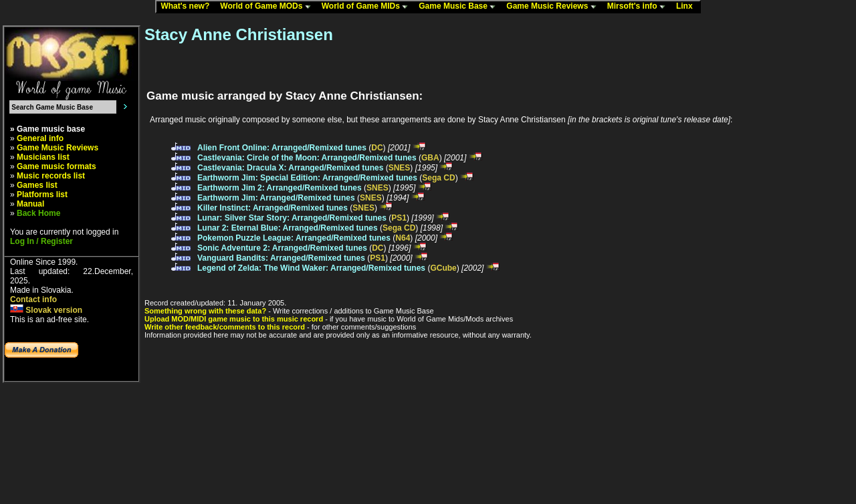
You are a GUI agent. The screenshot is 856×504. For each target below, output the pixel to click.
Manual (30, 204)
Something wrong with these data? (205, 311)
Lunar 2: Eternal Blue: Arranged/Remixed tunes (288, 228)
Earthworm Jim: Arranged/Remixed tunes (276, 198)
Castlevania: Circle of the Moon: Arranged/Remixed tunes (307, 158)
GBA (430, 158)
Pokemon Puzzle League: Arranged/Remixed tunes (294, 238)
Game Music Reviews (554, 7)
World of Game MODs (268, 7)
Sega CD (438, 178)
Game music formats (57, 166)
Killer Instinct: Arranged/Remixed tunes (273, 208)
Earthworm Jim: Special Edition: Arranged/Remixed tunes (307, 178)
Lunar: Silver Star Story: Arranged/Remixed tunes (292, 218)
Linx (687, 7)
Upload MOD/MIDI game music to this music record (234, 319)
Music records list (51, 176)
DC (377, 148)
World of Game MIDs (368, 7)
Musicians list (43, 157)
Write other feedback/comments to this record (225, 327)
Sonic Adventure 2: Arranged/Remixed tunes (282, 248)
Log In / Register (41, 241)
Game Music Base (460, 7)
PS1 (399, 218)
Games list (37, 185)
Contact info (33, 299)
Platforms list (42, 195)
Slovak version (46, 310)
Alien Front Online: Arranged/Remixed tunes (282, 148)
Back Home (38, 213)
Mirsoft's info (639, 7)
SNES (400, 168)
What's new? (188, 7)
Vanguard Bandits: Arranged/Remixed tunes (281, 258)
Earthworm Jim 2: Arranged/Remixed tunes (280, 188)
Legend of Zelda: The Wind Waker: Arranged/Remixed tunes (311, 268)
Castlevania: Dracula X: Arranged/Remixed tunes (290, 168)
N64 (403, 238)
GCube (443, 268)
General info (40, 138)
